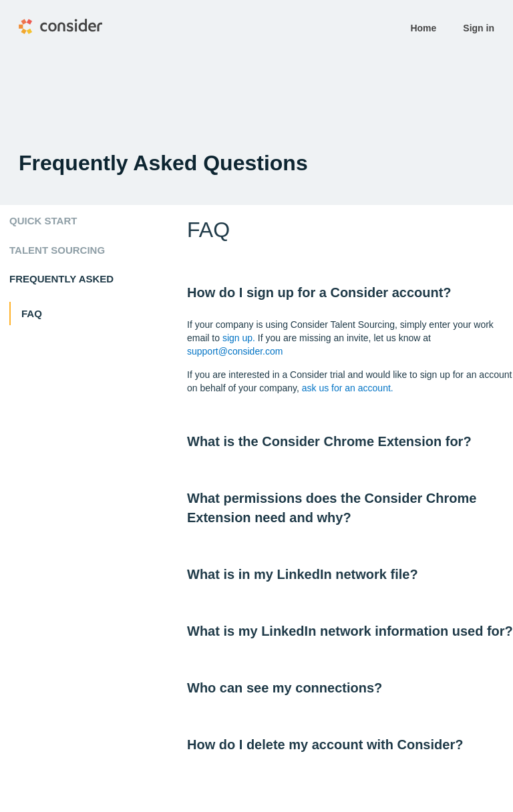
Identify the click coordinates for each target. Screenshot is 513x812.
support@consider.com (235, 351)
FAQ (32, 314)
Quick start (43, 221)
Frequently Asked (61, 279)
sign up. (239, 338)
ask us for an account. (348, 388)
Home (423, 28)
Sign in (479, 28)
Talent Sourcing (57, 250)
